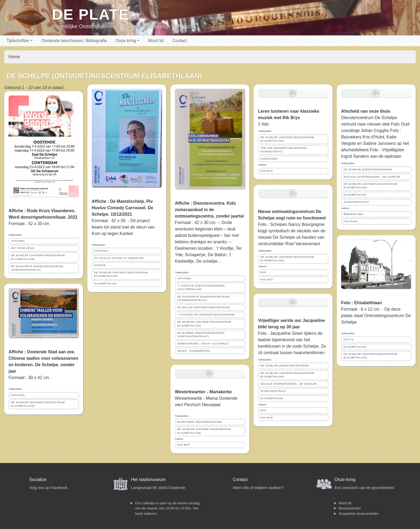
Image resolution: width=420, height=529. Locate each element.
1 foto (263, 124)
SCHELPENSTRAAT (273, 391)
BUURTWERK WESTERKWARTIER (200, 422)
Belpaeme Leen (354, 214)
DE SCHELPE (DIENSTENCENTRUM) (285, 366)
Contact (180, 41)
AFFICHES (18, 241)
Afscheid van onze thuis (366, 111)
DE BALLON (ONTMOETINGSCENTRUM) (204, 307)
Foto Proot (350, 221)
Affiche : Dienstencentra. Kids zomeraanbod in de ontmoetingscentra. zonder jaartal (209, 210)
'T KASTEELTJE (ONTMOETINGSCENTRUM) (206, 315)
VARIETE (100, 265)
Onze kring (126, 41)
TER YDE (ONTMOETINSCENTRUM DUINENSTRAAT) (283, 150)
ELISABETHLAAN (105, 284)
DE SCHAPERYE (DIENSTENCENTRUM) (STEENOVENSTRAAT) (37, 268)
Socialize (38, 480)
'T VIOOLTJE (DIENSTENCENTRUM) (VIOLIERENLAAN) (201, 287)
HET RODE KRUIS (23, 248)
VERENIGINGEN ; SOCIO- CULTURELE (203, 344)
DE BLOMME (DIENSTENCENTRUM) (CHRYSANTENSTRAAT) (201, 335)
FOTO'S (349, 340)
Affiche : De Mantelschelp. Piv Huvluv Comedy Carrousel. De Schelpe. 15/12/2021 (122, 208)
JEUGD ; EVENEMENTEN (194, 351)
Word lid (156, 41)
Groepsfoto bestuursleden (359, 514)
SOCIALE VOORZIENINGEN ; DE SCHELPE (289, 384)
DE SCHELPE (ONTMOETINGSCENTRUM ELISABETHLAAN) (38, 257)
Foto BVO (184, 445)
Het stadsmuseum (148, 480)
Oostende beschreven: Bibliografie (74, 41)
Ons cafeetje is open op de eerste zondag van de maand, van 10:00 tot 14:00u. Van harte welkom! (167, 508)
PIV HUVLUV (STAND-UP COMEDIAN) (119, 258)
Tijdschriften (18, 41)
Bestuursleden (350, 508)
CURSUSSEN (269, 159)
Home (14, 57)
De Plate (91, 14)
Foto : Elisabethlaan (362, 303)
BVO (263, 272)
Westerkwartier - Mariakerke (203, 392)
